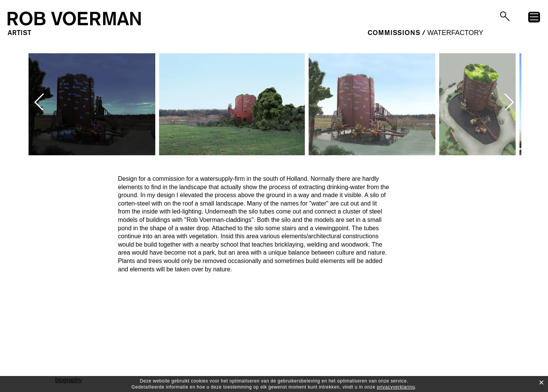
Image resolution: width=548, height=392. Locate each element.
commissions (394, 33)
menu (534, 18)
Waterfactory (455, 33)
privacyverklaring (396, 387)
